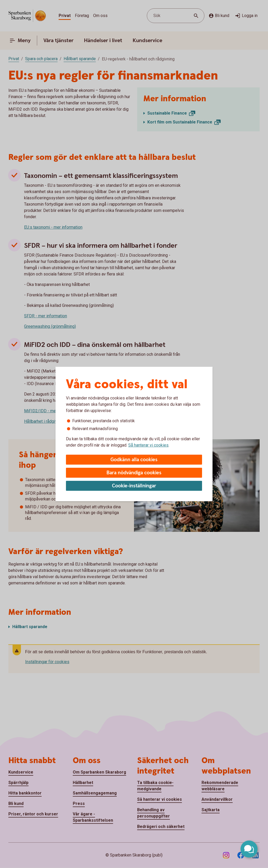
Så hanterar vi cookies (148, 445)
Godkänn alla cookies (134, 460)
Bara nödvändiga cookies (134, 473)
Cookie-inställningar (134, 486)
